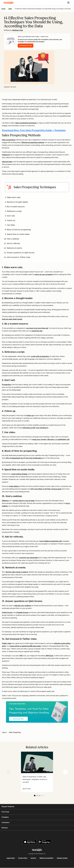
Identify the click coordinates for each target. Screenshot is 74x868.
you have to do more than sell (37, 328)
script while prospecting (40, 356)
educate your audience (23, 606)
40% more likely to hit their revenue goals (46, 489)
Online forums (7, 613)
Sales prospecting (8, 140)
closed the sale (37, 331)
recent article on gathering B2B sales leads (25, 646)
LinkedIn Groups (22, 613)
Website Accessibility (46, 858)
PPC (21, 656)
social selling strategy (19, 474)
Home (3, 9)
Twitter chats (7, 643)
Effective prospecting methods (33, 142)
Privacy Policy (23, 858)
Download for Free (26, 46)
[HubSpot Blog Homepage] (9, 3)
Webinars (5, 501)
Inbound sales (7, 162)
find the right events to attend (17, 572)
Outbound (6, 155)
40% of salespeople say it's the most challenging (24, 458)
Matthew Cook (18, 30)
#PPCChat (49, 656)
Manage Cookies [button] (62, 858)
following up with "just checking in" (35, 428)
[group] (37, 772)
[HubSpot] (37, 850)
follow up (30, 415)
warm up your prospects (44, 274)
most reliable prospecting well (51, 541)
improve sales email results (12, 319)
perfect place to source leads (24, 501)
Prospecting (6, 385)
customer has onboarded (28, 558)
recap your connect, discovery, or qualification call (51, 439)
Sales (10, 9)
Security (33, 858)
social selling (14, 486)
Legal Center (11, 858)
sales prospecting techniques (26, 123)
